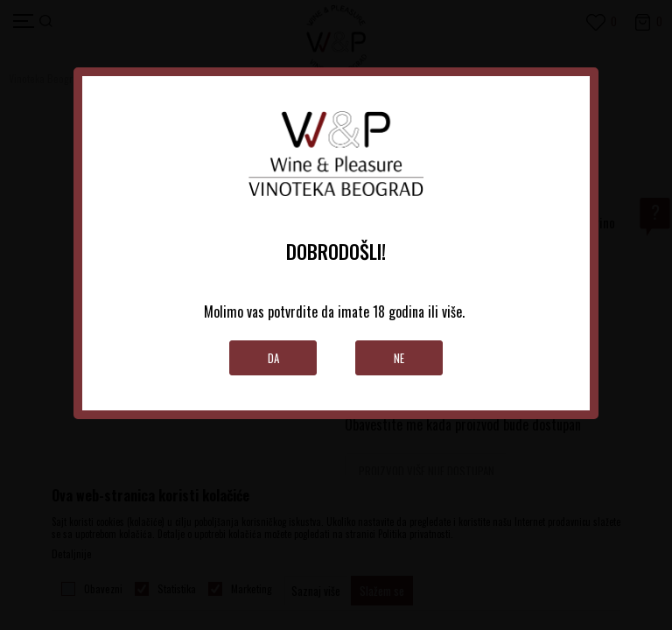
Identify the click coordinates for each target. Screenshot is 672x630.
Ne (399, 358)
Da (273, 358)
